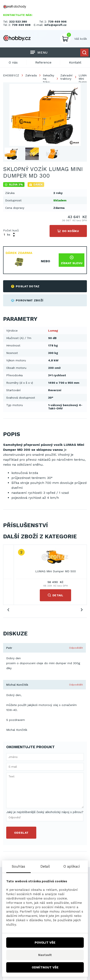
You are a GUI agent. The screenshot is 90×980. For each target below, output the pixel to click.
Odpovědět (76, 648)
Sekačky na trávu (49, 79)
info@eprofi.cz (55, 25)
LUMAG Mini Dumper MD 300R (45, 571)
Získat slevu (72, 260)
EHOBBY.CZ (11, 75)
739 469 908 (21, 25)
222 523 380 (18, 22)
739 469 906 (57, 22)
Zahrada (31, 75)
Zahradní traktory (66, 77)
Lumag (53, 331)
